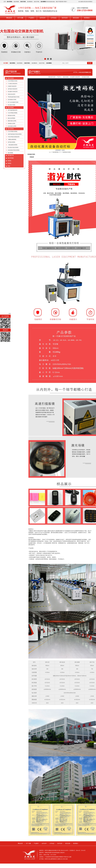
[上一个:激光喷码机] (54, 152)
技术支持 (65, 18)
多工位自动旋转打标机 (13, 102)
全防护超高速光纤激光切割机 (15, 134)
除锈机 (9, 163)
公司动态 (54, 18)
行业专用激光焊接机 (13, 113)
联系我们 (90, 2)
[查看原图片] (58, 150)
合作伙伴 (42, 18)
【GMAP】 (83, 850)
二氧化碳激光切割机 (13, 145)
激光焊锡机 (11, 158)
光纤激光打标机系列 (13, 89)
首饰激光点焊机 (11, 124)
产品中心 (59, 77)
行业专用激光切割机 (13, 131)
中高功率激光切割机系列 (14, 137)
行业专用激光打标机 (13, 81)
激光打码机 (37, 2)
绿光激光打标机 (86, 77)
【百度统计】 (72, 850)
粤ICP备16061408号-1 (64, 850)
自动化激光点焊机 (12, 126)
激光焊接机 (16, 2)
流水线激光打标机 (12, 100)
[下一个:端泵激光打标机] (65, 152)
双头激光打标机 (11, 105)
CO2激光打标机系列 (12, 84)
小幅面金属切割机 (12, 139)
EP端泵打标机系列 (12, 86)
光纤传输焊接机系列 (13, 110)
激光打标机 (11, 78)
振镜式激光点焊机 (12, 121)
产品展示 (31, 18)
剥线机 (9, 161)
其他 (9, 166)
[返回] (63, 150)
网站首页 (9, 18)
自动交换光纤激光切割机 (14, 150)
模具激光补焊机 (11, 116)
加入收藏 (81, 2)
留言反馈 (86, 2)
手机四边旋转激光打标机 (14, 97)
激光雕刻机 (30, 2)
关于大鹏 (20, 18)
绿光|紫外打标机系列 (13, 92)
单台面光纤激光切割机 (13, 147)
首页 (54, 77)
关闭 (10, 314)
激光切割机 (11, 129)
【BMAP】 (78, 850)
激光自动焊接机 (11, 118)
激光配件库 (11, 155)
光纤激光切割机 (11, 142)
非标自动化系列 (11, 94)
